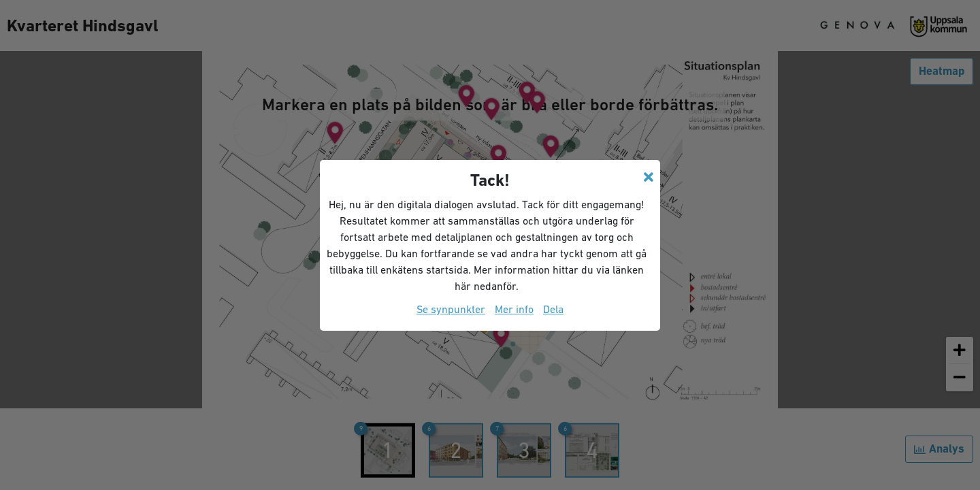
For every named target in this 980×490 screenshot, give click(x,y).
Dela (553, 309)
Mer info (514, 309)
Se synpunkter (451, 309)
